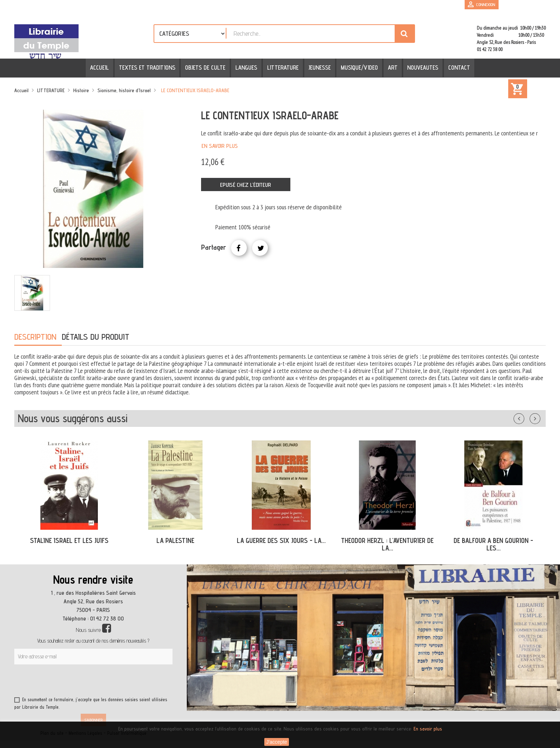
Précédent (526, 417)
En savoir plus (220, 146)
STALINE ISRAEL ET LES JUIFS (69, 540)
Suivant (540, 417)
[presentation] (83, 682)
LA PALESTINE (175, 540)
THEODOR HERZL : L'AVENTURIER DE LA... (387, 544)
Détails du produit (96, 337)
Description (35, 337)
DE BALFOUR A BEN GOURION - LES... (493, 544)
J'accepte (277, 742)
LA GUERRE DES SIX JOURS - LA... (281, 540)
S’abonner (93, 720)
